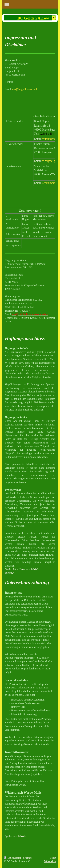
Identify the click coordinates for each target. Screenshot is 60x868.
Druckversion (13, 858)
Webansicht (50, 861)
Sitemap (27, 858)
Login (53, 858)
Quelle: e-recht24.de (15, 836)
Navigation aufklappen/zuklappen (30, 4)
